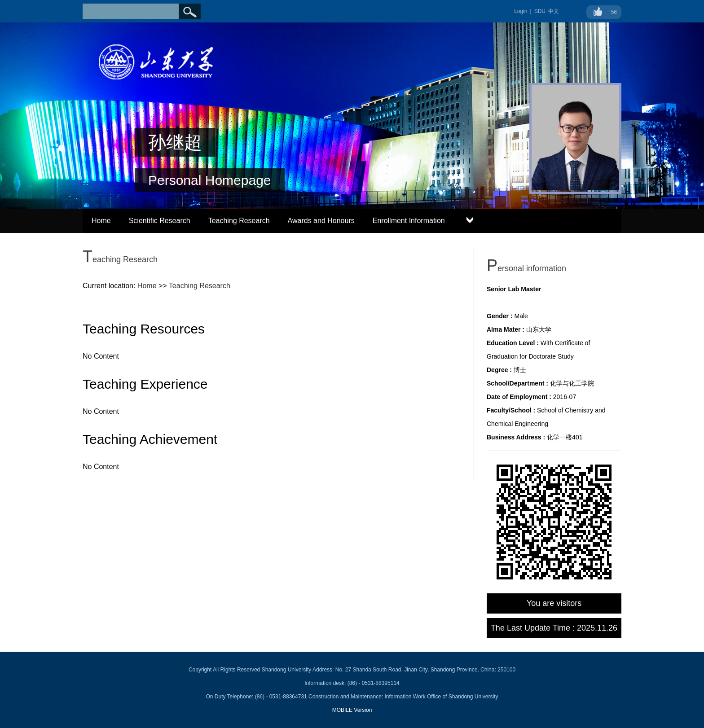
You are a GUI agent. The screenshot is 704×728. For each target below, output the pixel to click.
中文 (554, 11)
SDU (540, 11)
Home (101, 221)
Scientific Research (160, 221)
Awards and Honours (321, 221)
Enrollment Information (409, 221)
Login (521, 11)
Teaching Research (239, 221)
